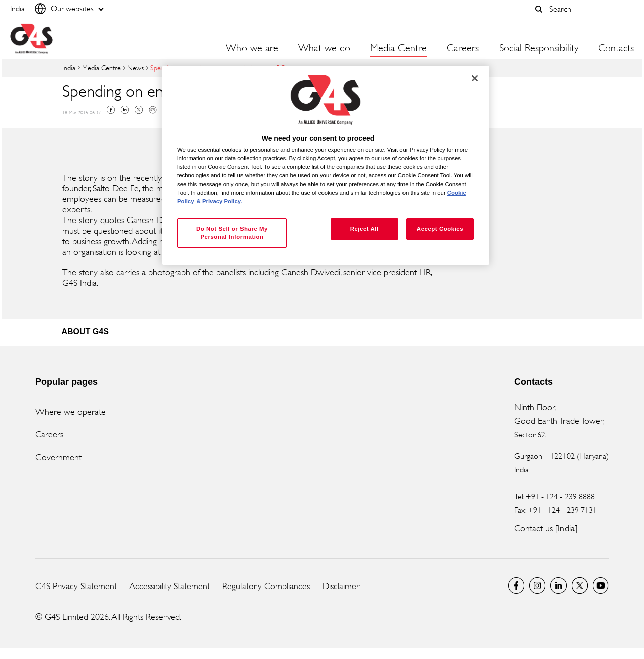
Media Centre (101, 68)
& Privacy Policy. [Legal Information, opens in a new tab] (220, 201)
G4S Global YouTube (601, 585)
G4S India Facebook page (516, 585)
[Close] (475, 78)
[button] (539, 9)
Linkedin (125, 110)
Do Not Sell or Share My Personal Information (232, 233)
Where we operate (70, 412)
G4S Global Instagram (537, 585)
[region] (326, 165)
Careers (463, 48)
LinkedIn (558, 585)
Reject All (365, 229)
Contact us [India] (546, 528)
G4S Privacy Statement (76, 586)
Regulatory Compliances (266, 586)
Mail (153, 110)
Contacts (616, 48)
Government (58, 457)
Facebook (111, 110)
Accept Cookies (440, 229)
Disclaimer (341, 586)
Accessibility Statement (170, 586)
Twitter (139, 110)
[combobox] (589, 9)
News (136, 68)
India (69, 68)
